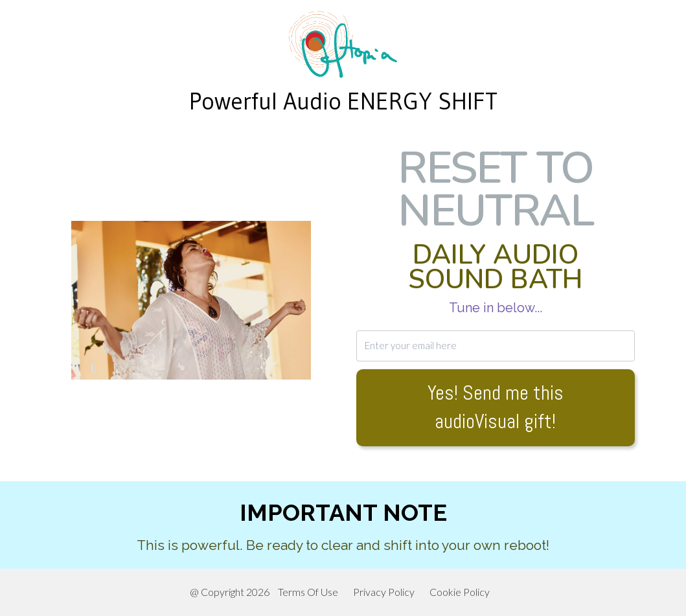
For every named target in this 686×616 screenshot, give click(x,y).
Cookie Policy (460, 592)
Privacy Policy (384, 592)
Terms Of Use (308, 592)
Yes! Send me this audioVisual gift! (496, 407)
